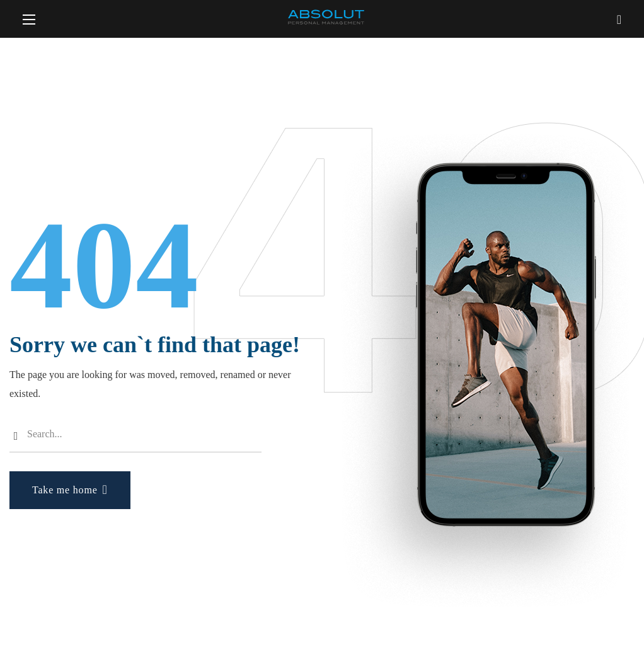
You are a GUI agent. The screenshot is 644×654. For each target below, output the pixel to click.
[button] (619, 19)
